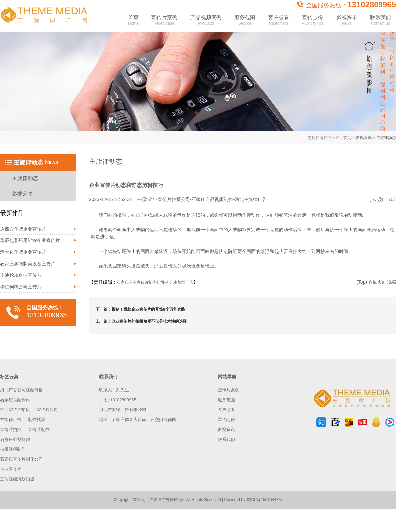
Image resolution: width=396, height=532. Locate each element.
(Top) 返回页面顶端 (376, 282)
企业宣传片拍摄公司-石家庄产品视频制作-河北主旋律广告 (208, 199)
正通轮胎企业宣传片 (21, 275)
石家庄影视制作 (15, 439)
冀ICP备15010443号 (264, 500)
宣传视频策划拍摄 (17, 479)
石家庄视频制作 (15, 400)
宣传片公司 (47, 410)
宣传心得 (313, 22)
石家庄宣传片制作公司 (21, 459)
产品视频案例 (206, 22)
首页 (133, 22)
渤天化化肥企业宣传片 (23, 252)
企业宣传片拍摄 (15, 410)
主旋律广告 (11, 420)
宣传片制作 (39, 429)
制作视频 (37, 420)
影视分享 (22, 194)
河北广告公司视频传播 (21, 390)
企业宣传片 (11, 469)
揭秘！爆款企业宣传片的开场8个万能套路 (148, 309)
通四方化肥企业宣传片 (23, 229)
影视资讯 (347, 22)
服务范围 (245, 22)
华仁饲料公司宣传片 (21, 287)
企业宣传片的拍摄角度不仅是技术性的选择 (149, 321)
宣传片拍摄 (11, 429)
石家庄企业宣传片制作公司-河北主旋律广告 (155, 282)
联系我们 (380, 22)
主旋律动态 (386, 138)
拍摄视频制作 (13, 449)
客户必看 (279, 22)
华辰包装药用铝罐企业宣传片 (30, 240)
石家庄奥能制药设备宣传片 (28, 264)
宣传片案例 (164, 22)
